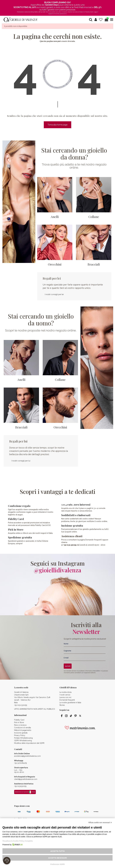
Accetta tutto (58, 851)
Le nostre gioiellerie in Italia (70, 703)
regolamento (52, 14)
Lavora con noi (65, 697)
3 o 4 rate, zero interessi (76, 504)
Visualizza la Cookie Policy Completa (18, 841)
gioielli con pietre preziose (61, 10)
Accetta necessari (57, 858)
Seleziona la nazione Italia (25, 792)
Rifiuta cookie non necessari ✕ (100, 822)
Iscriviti (68, 666)
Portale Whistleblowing (23, 738)
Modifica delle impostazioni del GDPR (29, 743)
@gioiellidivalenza (57, 570)
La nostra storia (65, 692)
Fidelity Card (16, 519)
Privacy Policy (20, 735)
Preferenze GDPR (58, 864)
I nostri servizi (65, 695)
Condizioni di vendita (23, 728)
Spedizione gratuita (20, 537)
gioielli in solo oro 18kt (58, 7)
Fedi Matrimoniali (83, 7)
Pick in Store (16, 529)
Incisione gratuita (72, 525)
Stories (62, 705)
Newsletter (96, 671)
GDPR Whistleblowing (23, 741)
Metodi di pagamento (23, 730)
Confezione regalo (19, 506)
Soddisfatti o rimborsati (76, 515)
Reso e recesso (20, 725)
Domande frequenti (67, 700)
